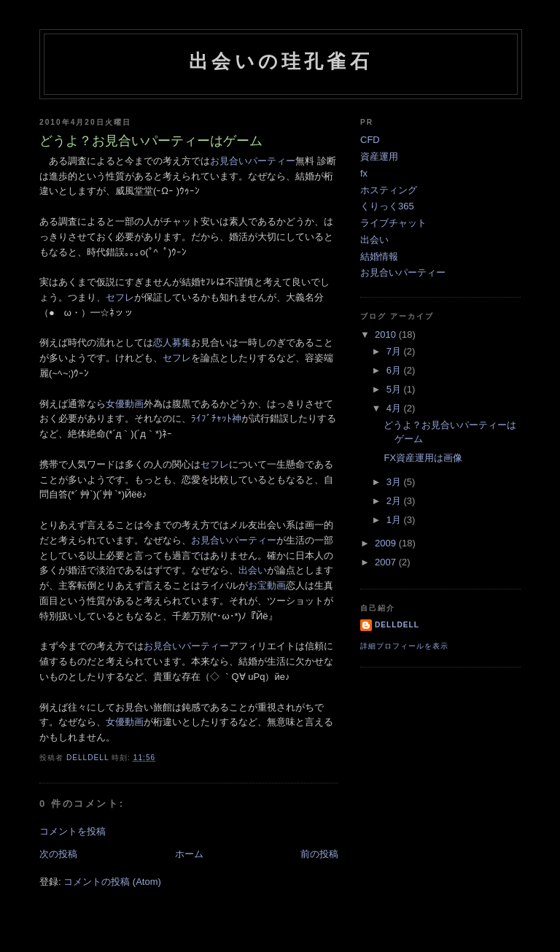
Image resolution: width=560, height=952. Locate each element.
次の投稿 (58, 854)
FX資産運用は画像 (423, 458)
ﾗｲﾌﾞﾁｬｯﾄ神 (216, 418)
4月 (395, 408)
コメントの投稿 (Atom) (112, 882)
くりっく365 (387, 206)
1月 (395, 520)
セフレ (120, 297)
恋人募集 (172, 343)
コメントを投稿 (73, 831)
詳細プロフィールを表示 (404, 646)
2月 (395, 501)
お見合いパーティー (253, 161)
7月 (395, 351)
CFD (370, 140)
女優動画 (125, 404)
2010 (387, 334)
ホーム (189, 854)
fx (364, 173)
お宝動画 (267, 585)
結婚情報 (379, 256)
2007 (387, 562)
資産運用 (379, 156)
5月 (395, 389)
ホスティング (389, 190)
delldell (397, 625)
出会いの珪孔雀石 (281, 61)
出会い (253, 570)
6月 (395, 370)
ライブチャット (393, 223)
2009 (387, 543)
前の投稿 (319, 854)
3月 (395, 482)
